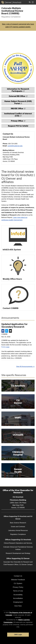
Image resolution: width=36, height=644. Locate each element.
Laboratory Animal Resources (18, 530)
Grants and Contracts (18, 527)
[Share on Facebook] (3, 331)
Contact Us (18, 576)
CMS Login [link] (18, 635)
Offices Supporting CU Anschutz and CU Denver (18, 518)
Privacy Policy (18, 587)
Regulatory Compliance (11, 17)
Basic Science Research (18, 523)
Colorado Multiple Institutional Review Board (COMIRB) (12, 11)
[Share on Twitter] (7, 331)
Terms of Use (18, 591)
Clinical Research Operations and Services (18, 543)
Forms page (5, 347)
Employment (18, 602)
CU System (18, 583)
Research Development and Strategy (18, 553)
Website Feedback (18, 580)
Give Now (18, 606)
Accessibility (18, 595)
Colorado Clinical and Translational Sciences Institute (18, 548)
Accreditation (18, 598)
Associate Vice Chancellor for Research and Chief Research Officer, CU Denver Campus (18, 563)
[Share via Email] (10, 331)
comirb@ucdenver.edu (15, 146)
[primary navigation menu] (33, 2)
